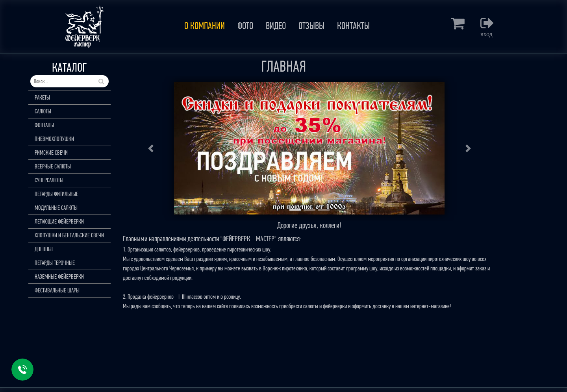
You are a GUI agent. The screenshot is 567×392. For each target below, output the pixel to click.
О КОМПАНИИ (205, 26)
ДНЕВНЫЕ (44, 249)
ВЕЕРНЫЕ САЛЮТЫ (53, 166)
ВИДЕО (276, 26)
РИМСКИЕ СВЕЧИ (51, 153)
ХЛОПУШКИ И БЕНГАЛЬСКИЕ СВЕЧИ (69, 235)
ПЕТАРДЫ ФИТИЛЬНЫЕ (57, 194)
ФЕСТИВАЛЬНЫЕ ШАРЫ (57, 290)
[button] (151, 148)
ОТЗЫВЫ (311, 26)
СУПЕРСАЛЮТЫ (49, 180)
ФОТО (245, 26)
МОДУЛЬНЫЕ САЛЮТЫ (56, 208)
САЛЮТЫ (43, 111)
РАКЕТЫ (42, 97)
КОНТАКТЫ (353, 26)
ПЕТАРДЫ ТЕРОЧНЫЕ (55, 263)
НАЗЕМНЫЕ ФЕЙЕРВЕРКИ (59, 276)
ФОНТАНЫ (44, 125)
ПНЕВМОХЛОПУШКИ (54, 139)
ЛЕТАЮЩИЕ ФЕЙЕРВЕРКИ (59, 221)
